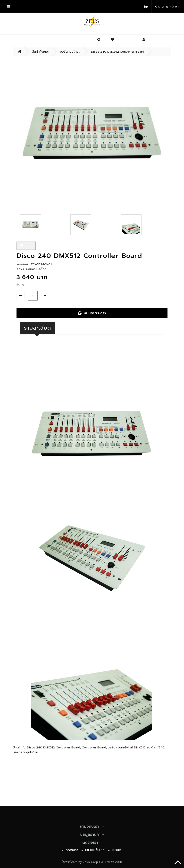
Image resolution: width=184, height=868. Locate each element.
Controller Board (94, 747)
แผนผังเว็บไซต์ (95, 850)
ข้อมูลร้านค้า (92, 835)
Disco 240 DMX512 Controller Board (118, 52)
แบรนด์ (116, 850)
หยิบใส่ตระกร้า (92, 313)
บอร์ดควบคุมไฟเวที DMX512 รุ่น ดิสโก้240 (136, 747)
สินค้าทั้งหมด (41, 52)
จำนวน (21, 285)
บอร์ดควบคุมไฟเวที (25, 752)
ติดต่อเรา (92, 843)
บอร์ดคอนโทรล (70, 52)
